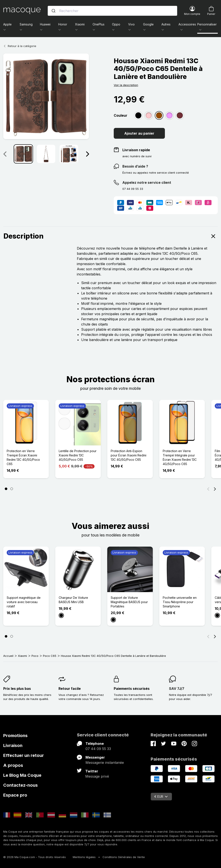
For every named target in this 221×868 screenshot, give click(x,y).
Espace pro (15, 795)
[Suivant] (215, 489)
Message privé (97, 776)
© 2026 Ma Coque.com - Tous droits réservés (35, 857)
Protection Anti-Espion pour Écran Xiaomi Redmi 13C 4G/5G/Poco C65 (129, 455)
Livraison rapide (136, 150)
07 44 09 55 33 (98, 749)
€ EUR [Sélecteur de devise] (161, 796)
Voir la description (126, 85)
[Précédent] (208, 489)
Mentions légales (84, 857)
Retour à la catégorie (20, 46)
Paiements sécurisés (132, 689)
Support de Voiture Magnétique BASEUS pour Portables (129, 602)
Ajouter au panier (139, 133)
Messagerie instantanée (105, 763)
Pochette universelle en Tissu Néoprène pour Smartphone (180, 602)
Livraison (13, 745)
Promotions (15, 736)
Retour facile (70, 689)
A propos (13, 765)
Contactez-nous (21, 785)
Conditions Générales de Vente (124, 857)
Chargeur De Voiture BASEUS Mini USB (73, 600)
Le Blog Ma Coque (22, 775)
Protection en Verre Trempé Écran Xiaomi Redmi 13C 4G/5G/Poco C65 (23, 457)
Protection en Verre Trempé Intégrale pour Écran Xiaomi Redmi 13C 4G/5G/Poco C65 (180, 457)
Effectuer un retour (24, 755)
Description (110, 236)
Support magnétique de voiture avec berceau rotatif (24, 602)
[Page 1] (6, 489)
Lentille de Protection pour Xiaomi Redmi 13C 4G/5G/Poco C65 (78, 455)
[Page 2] (12, 489)
